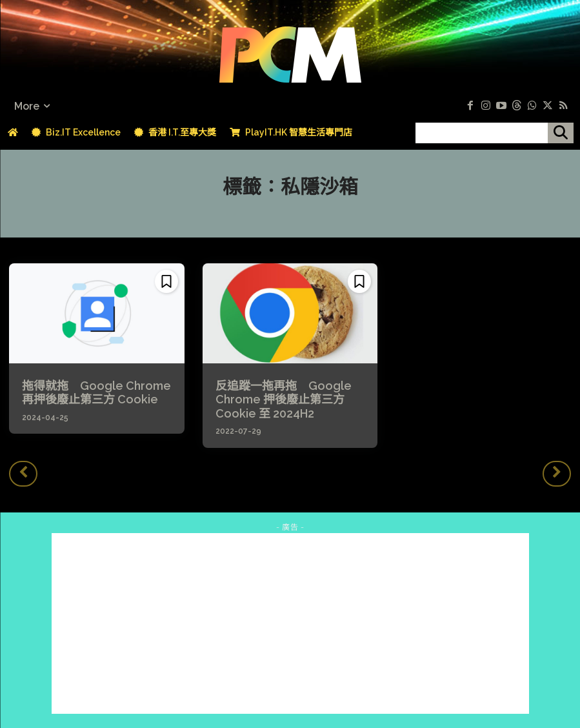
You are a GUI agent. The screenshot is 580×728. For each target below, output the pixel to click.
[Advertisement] (290, 618)
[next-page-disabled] (557, 469)
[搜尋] (561, 133)
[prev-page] (23, 469)
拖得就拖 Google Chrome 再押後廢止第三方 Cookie (94, 391)
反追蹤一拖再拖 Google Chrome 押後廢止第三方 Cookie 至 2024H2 (275, 397)
